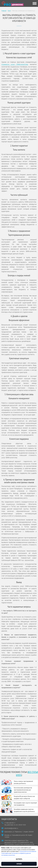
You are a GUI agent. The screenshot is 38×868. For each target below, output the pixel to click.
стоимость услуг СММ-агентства (15, 64)
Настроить (19, 859)
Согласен (19, 864)
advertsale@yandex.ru (11, 828)
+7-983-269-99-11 (10, 823)
